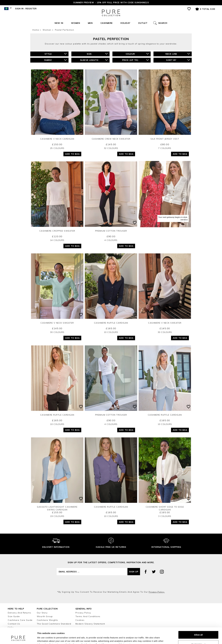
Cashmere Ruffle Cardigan (111, 323)
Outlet (143, 23)
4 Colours (111, 240)
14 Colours (57, 240)
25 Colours (57, 148)
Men (90, 23)
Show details (44, 638)
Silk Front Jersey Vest (165, 139)
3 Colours (165, 516)
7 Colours (165, 148)
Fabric (56, 60)
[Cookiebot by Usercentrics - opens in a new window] (18, 638)
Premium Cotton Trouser (111, 231)
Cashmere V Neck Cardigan (57, 139)
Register (31, 9)
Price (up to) (135, 60)
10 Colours (111, 332)
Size (97, 54)
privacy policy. (157, 592)
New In (59, 23)
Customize (198, 630)
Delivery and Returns (19, 613)
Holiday (125, 23)
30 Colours (57, 332)
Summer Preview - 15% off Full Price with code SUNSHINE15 (111, 3)
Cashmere (107, 23)
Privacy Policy (83, 613)
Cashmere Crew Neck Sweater (111, 139)
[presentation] (111, 583)
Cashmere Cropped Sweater (57, 231)
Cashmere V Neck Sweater (57, 323)
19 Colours (57, 516)
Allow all (198, 621)
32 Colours (111, 148)
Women (76, 23)
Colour (137, 54)
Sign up (134, 572)
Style (56, 54)
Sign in (19, 9)
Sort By (178, 60)
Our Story (42, 613)
